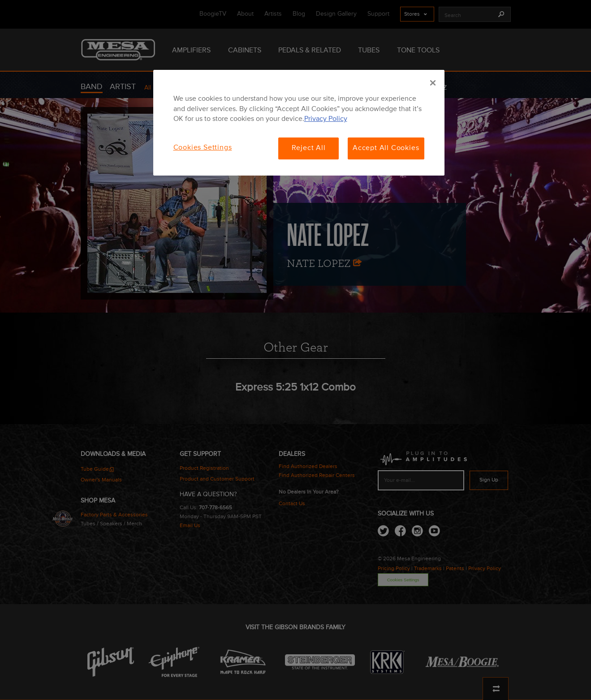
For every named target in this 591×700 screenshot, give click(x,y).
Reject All (309, 148)
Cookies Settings (203, 148)
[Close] (433, 83)
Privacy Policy (326, 119)
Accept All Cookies (386, 148)
